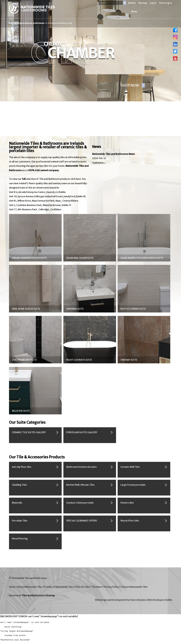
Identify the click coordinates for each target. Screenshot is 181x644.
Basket (132, 3)
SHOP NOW (130, 85)
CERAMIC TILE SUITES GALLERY (29, 432)
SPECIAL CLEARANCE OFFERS (82, 521)
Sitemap (143, 3)
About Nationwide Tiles (30, 587)
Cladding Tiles (19, 485)
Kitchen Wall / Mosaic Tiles (80, 485)
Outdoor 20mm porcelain (80, 503)
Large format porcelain (133, 485)
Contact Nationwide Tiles (134, 587)
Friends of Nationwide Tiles (59, 587)
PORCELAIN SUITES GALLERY (82, 432)
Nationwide (32, 595)
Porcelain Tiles (20, 521)
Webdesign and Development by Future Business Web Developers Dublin (133, 600)
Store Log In (165, 3)
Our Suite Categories (27, 422)
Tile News (97, 587)
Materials (17, 503)
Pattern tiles (127, 503)
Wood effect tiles (130, 521)
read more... (99, 163)
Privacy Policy (111, 587)
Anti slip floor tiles (22, 467)
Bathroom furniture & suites (81, 467)
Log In (153, 3)
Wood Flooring (20, 539)
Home (12, 587)
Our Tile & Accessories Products (37, 457)
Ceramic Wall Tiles (130, 467)
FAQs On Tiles (82, 587)
